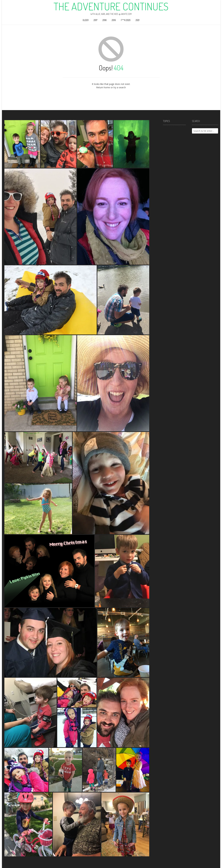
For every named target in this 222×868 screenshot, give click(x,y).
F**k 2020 (126, 20)
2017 (95, 20)
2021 (138, 20)
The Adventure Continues (111, 6)
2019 (114, 20)
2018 (105, 20)
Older (86, 20)
